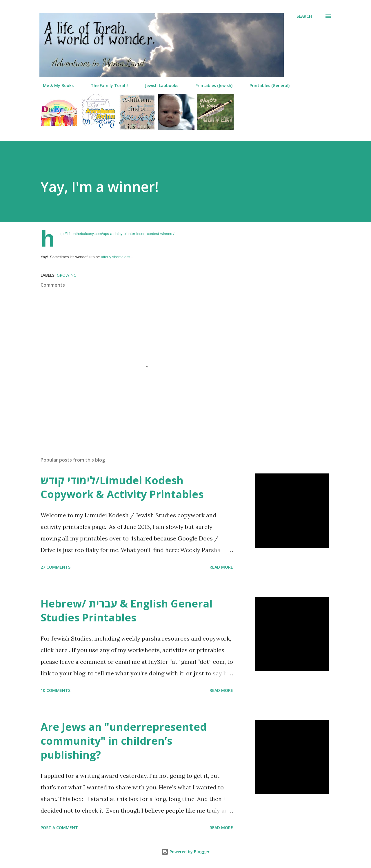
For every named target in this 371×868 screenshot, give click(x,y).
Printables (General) (266, 85)
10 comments (56, 690)
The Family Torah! (106, 85)
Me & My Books (55, 85)
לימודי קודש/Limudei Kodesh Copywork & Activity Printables (122, 487)
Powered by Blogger (185, 852)
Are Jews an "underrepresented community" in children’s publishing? (124, 741)
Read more (221, 567)
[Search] (304, 16)
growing (67, 275)
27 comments (56, 567)
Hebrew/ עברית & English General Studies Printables (127, 611)
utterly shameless (116, 257)
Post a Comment (59, 828)
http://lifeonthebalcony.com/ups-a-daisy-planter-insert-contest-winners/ (117, 234)
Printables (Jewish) (210, 85)
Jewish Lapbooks (158, 85)
